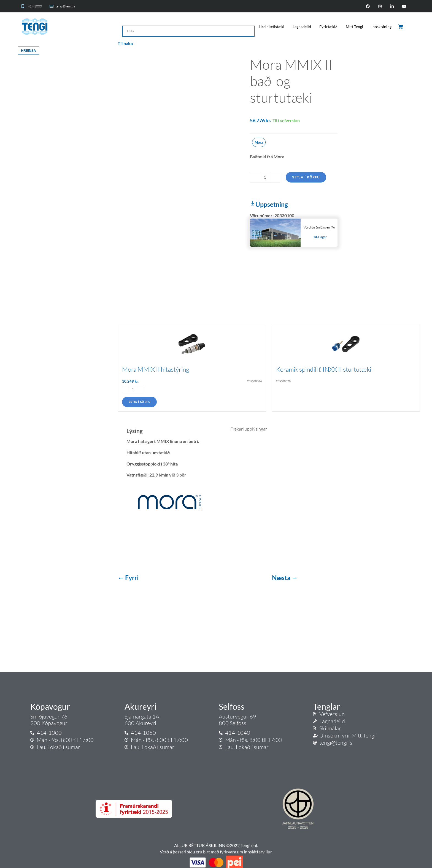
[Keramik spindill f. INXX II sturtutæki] (346, 341)
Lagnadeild (302, 27)
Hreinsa (28, 51)
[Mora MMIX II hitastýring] (192, 341)
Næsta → (285, 578)
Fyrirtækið (328, 27)
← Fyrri (129, 578)
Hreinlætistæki (272, 27)
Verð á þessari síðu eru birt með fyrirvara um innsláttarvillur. (216, 852)
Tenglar (326, 706)
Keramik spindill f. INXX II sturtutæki (324, 369)
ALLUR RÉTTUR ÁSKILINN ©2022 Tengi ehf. (216, 845)
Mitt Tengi (354, 27)
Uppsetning (269, 204)
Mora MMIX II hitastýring (156, 369)
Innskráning (381, 27)
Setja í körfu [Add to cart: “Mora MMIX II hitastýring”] (139, 402)
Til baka (125, 43)
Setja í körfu (306, 177)
